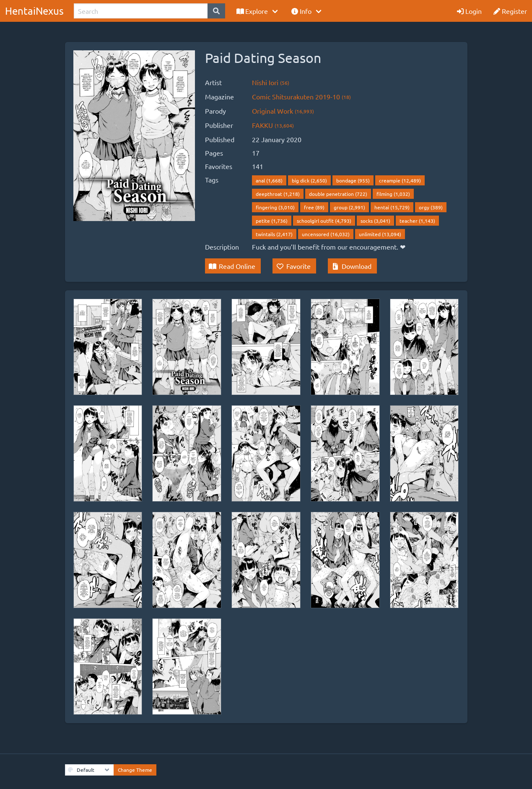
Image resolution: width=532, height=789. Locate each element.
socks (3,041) (375, 221)
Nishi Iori (271, 82)
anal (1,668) (269, 180)
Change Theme (135, 770)
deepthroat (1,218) (278, 194)
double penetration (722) (338, 194)
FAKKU (273, 125)
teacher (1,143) (417, 221)
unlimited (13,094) (380, 234)
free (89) (314, 207)
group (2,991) (349, 207)
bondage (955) (353, 180)
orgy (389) (431, 207)
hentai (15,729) (392, 207)
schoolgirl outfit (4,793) (324, 221)
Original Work (283, 111)
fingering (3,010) (275, 207)
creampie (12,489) (400, 180)
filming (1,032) (393, 194)
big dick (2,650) (309, 180)
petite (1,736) (272, 221)
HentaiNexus (34, 11)
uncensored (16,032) (326, 234)
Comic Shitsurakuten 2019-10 (301, 96)
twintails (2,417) (274, 234)
